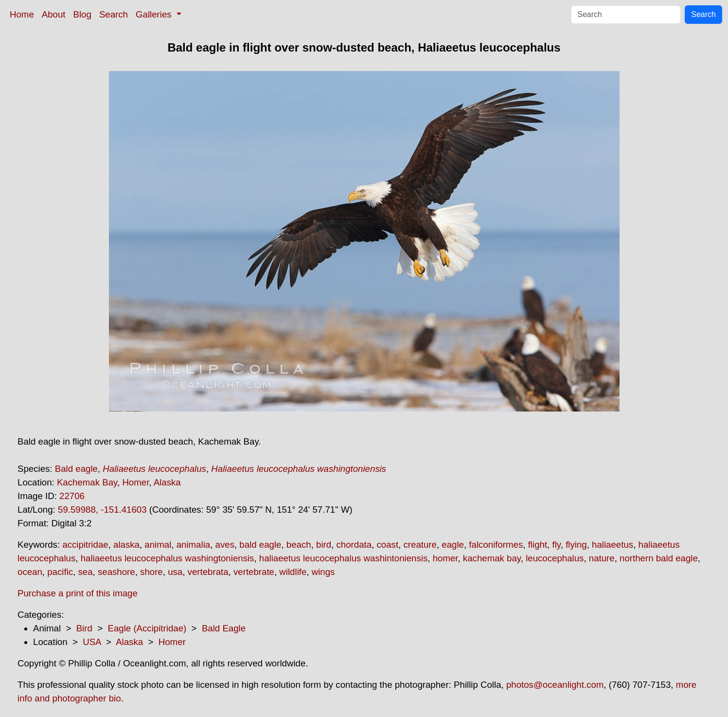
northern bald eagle (659, 558)
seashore (116, 572)
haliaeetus (613, 545)
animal (158, 545)
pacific (60, 572)
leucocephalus (555, 558)
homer (445, 558)
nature (602, 558)
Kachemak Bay (87, 482)
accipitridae (85, 545)
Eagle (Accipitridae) (147, 628)
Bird (84, 628)
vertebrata (208, 572)
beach (299, 545)
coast (388, 545)
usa (175, 572)
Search (114, 14)
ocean (30, 572)
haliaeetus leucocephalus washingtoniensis (168, 558)
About (54, 14)
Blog (82, 14)
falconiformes (496, 545)
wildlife (293, 572)
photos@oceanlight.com (555, 685)
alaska (126, 545)
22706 (72, 496)
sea (85, 572)
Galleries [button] (155, 14)
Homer (135, 482)
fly (556, 545)
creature (420, 545)
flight (538, 545)
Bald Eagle (224, 628)
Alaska (167, 482)
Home (22, 14)
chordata (354, 545)
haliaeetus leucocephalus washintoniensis (343, 558)
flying (576, 545)
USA (92, 642)
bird (324, 545)
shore (151, 572)
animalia (193, 545)
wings (323, 572)
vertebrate (254, 572)
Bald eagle (76, 469)
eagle (453, 545)
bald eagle (260, 545)
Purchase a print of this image (78, 593)
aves (225, 545)
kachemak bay (492, 558)
